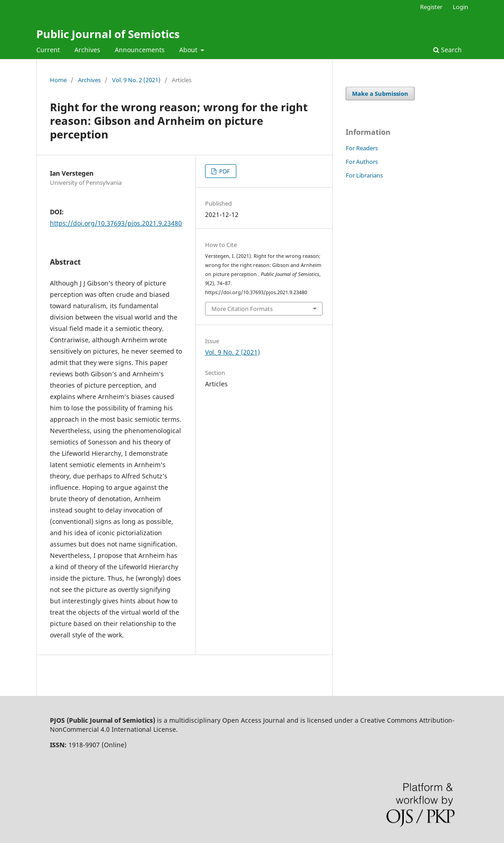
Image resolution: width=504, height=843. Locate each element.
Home (58, 80)
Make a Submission (380, 94)
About (189, 50)
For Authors (362, 162)
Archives (87, 50)
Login (460, 7)
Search (448, 50)
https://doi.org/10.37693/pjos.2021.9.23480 (116, 223)
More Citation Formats (242, 309)
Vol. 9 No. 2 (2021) (136, 80)
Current (48, 50)
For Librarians (364, 175)
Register (431, 7)
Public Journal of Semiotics (108, 34)
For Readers (362, 148)
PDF (224, 171)
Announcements (140, 50)
